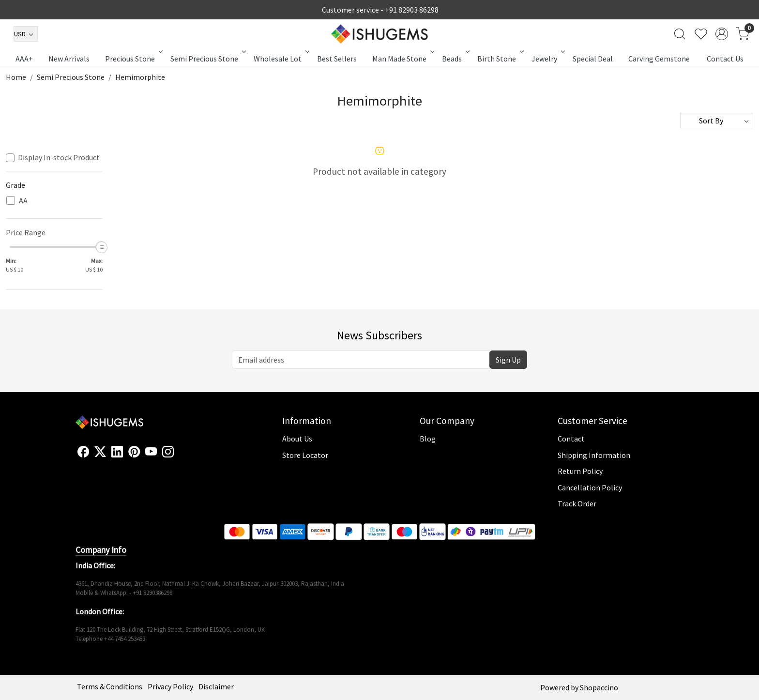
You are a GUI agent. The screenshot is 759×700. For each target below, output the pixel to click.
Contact (571, 439)
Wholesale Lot (281, 59)
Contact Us (725, 59)
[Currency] (26, 34)
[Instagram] (168, 452)
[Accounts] (722, 34)
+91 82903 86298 (412, 10)
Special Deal (593, 59)
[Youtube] (151, 452)
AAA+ (24, 59)
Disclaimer (216, 686)
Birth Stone (500, 59)
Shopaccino (599, 687)
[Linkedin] (117, 452)
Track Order (577, 503)
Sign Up (508, 360)
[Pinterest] (134, 452)
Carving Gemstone (659, 59)
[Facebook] (83, 452)
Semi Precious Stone (207, 59)
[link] (680, 34)
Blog (428, 439)
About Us (297, 439)
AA (23, 201)
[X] (100, 452)
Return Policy (580, 471)
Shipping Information (594, 455)
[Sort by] (717, 121)
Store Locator (305, 455)
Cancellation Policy (590, 487)
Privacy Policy (170, 686)
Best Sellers (337, 59)
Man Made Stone (402, 59)
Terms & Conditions (110, 686)
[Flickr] (179, 456)
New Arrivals (69, 59)
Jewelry (547, 59)
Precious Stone (133, 59)
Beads (455, 59)
